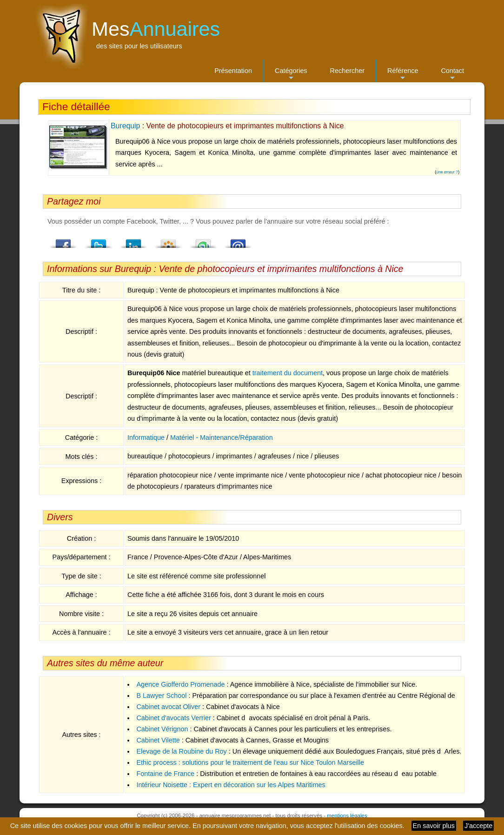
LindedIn (133, 241)
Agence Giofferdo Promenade (180, 684)
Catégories (291, 75)
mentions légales (347, 815)
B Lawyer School (161, 696)
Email (238, 241)
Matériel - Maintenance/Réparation (222, 437)
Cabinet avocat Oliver (168, 707)
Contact (452, 75)
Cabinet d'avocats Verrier (173, 718)
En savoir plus (434, 826)
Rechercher (347, 71)
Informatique (146, 437)
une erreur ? (447, 172)
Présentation (233, 71)
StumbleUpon (203, 241)
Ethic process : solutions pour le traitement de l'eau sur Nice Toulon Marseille (250, 762)
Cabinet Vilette (158, 740)
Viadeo (168, 241)
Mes (156, 29)
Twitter (99, 241)
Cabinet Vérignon (162, 729)
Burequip (125, 126)
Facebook (64, 241)
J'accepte (478, 826)
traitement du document (288, 373)
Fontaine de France (165, 774)
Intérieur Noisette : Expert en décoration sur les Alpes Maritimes (231, 785)
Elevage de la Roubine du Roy (181, 751)
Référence (403, 75)
